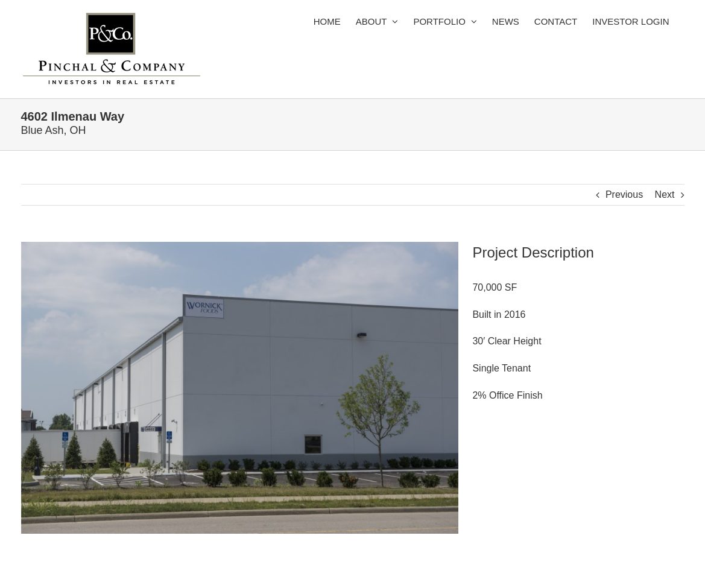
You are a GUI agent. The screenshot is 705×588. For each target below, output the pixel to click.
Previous (624, 194)
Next (665, 194)
